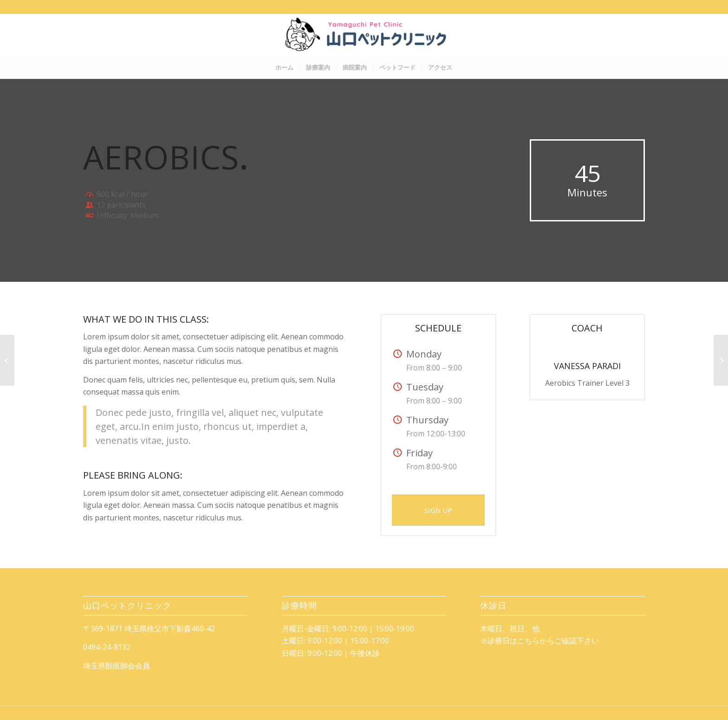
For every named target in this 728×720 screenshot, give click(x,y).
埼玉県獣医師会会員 (117, 666)
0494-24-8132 (107, 647)
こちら (528, 641)
